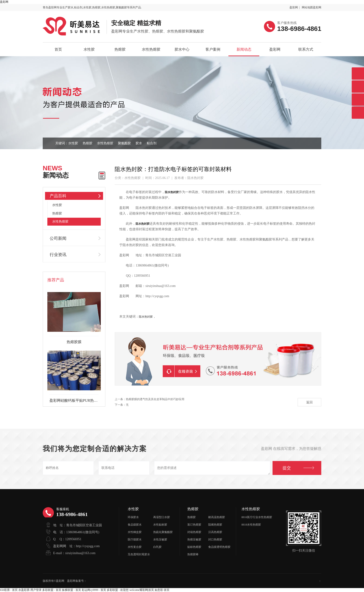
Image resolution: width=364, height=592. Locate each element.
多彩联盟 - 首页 (52, 590)
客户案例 (213, 49)
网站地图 (307, 7)
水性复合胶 (135, 547)
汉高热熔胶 (215, 532)
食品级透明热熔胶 (219, 547)
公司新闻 (58, 238)
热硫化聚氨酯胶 (163, 532)
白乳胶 (157, 547)
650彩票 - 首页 (9, 590)
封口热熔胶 (215, 539)
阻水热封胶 (146, 317)
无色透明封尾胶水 (139, 554)
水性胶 (89, 49)
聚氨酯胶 (124, 143)
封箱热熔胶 (194, 532)
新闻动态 (244, 49)
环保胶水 (133, 517)
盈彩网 (4, 2)
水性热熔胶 (151, 49)
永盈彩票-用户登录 (30, 590)
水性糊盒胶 (135, 532)
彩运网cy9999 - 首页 (94, 590)
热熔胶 (120, 49)
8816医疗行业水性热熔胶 (257, 517)
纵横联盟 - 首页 (71, 590)
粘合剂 (152, 143)
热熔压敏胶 (194, 539)
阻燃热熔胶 (215, 525)
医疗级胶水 (135, 539)
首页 (58, 49)
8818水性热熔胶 (251, 525)
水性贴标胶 (160, 525)
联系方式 (306, 49)
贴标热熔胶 (194, 547)
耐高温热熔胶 (217, 517)
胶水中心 (182, 49)
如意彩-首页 (162, 590)
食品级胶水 (135, 525)
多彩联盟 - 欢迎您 (118, 590)
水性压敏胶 (160, 539)
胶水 (139, 143)
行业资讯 (58, 255)
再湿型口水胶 (162, 517)
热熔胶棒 (193, 554)
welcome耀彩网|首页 (142, 590)
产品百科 (58, 196)
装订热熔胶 (194, 525)
